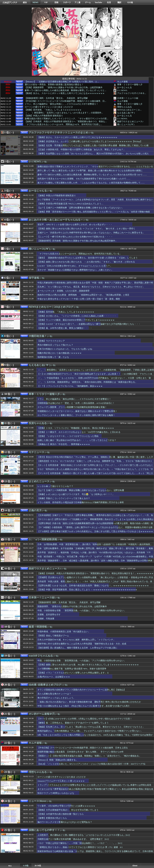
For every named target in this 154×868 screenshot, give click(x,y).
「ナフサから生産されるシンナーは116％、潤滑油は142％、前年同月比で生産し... (63, 124)
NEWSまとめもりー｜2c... (129, 110)
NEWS (35, 2)
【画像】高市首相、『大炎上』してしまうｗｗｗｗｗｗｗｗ (53, 110)
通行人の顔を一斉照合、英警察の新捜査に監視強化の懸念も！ (54, 85)
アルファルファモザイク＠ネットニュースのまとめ (58, 132)
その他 (130, 2)
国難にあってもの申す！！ (44, 830)
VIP (46, 2)
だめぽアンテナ (10, 3)
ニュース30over (37, 801)
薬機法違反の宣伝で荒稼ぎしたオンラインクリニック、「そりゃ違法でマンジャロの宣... (66, 119)
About (135, 866)
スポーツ (67, 2)
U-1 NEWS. (122, 90)
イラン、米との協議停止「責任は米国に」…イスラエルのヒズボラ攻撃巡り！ (61, 104)
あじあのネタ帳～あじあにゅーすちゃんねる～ (56, 220)
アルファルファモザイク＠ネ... (132, 93)
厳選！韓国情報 (38, 627)
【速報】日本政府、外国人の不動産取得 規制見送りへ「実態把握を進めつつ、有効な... (66, 122)
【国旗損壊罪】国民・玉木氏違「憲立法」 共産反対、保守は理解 (56, 98)
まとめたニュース (39, 481)
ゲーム (88, 2)
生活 (109, 2)
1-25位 (26, 866)
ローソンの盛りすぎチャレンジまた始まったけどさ (49, 107)
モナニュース (37, 452)
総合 (25, 2)
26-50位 (38, 866)
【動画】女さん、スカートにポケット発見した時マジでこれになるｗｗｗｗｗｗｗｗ (65, 93)
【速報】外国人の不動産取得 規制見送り (44, 116)
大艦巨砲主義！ (38, 336)
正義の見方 (35, 510)
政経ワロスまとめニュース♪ (130, 121)
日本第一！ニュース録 (128, 98)
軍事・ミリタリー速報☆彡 (130, 84)
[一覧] (91, 133)
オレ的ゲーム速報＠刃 (42, 714)
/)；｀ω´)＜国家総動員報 (43, 539)
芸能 (56, 2)
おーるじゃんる (125, 87)
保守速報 (34, 278)
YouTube (98, 2)
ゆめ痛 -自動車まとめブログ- (45, 685)
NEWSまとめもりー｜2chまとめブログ (51, 307)
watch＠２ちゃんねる (41, 656)
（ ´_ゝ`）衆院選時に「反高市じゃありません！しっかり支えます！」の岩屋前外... (64, 113)
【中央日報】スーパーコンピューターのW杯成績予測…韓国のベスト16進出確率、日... (65, 101)
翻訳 (119, 2)
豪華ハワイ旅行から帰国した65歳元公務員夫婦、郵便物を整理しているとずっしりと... (65, 90)
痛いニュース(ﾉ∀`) (126, 124)
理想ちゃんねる (125, 107)
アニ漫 (77, 2)
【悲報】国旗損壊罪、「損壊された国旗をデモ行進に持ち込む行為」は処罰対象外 (64, 87)
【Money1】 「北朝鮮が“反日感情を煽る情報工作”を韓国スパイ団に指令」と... (62, 82)
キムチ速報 (122, 82)
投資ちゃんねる (38, 423)
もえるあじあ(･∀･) (126, 113)
